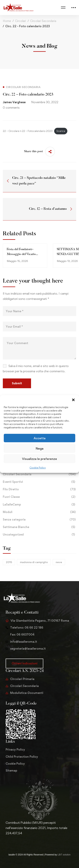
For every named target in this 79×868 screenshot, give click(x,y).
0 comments (11, 108)
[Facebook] (12, 841)
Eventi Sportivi (39, 482)
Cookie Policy (38, 468)
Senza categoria (39, 520)
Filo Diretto (39, 489)
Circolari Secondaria (43, 21)
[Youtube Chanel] (24, 841)
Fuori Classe (39, 497)
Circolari (21, 21)
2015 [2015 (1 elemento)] (9, 562)
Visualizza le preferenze (39, 459)
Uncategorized (39, 535)
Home (7, 21)
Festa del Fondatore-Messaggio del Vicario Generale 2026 (21, 254)
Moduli (39, 512)
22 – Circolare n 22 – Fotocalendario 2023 (28, 131)
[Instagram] (18, 841)
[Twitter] (6, 841)
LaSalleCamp (39, 505)
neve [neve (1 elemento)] (59, 562)
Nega (40, 448)
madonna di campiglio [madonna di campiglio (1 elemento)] (34, 562)
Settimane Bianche (39, 527)
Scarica (61, 131)
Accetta (40, 438)
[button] (73, 400)
